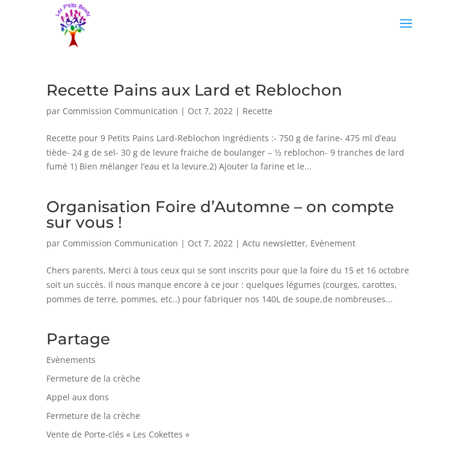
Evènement (333, 243)
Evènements (71, 360)
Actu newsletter (274, 243)
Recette (257, 111)
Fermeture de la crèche (93, 378)
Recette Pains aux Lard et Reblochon (194, 90)
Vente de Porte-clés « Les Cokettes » (118, 434)
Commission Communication (120, 111)
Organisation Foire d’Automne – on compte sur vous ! (220, 215)
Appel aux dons (78, 397)
